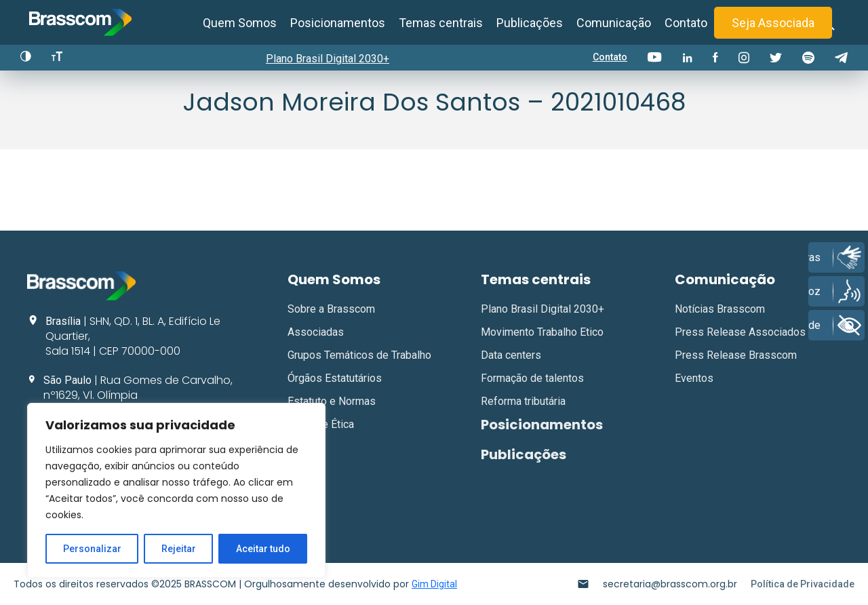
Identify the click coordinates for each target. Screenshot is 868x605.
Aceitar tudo (263, 549)
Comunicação (614, 23)
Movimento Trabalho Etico (542, 332)
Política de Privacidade (803, 584)
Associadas (316, 332)
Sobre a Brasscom (331, 309)
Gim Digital (434, 584)
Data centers (511, 355)
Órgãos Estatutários (335, 378)
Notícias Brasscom (720, 309)
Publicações (530, 23)
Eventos (694, 378)
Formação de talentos (532, 378)
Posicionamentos (338, 23)
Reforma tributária (523, 401)
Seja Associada (773, 23)
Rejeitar (179, 549)
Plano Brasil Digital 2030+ (328, 59)
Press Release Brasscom (736, 355)
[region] (176, 490)
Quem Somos (240, 23)
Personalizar (92, 549)
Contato (686, 23)
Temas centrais (441, 23)
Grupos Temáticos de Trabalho (359, 355)
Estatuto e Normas (332, 401)
